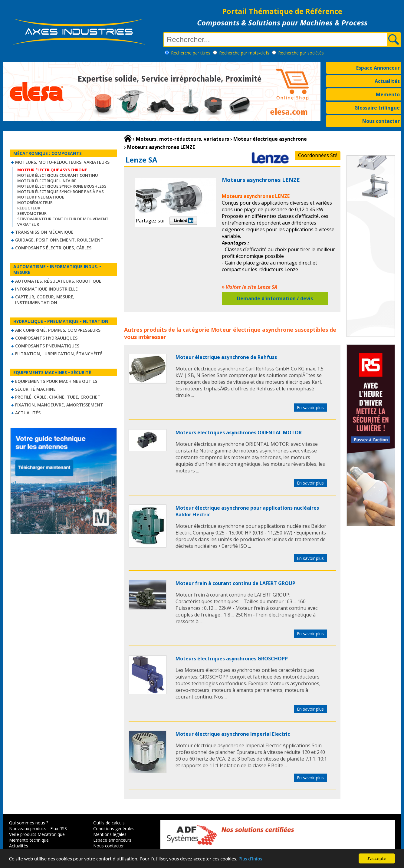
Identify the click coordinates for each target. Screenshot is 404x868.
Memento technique (29, 840)
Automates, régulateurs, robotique (58, 281)
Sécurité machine (35, 389)
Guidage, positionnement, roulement (59, 240)
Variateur (28, 224)
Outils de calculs (109, 823)
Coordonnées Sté (318, 155)
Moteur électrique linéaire (47, 181)
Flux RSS (59, 829)
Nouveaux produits (28, 829)
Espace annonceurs (112, 840)
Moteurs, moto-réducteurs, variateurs (62, 162)
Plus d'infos (250, 859)
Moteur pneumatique (41, 197)
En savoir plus (310, 408)
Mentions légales (110, 834)
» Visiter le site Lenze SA (250, 287)
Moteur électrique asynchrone (252, 330)
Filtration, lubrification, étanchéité (59, 354)
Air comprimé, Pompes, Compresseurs (58, 330)
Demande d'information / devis (275, 298)
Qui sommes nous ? (29, 823)
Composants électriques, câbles (53, 248)
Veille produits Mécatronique (37, 834)
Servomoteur (32, 213)
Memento (388, 94)
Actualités (387, 81)
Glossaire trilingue (377, 108)
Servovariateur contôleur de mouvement (63, 219)
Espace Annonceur (378, 68)
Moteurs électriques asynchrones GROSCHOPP (232, 659)
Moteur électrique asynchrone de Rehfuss (226, 357)
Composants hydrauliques (46, 338)
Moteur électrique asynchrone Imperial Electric (233, 734)
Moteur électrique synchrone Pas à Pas (61, 192)
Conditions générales (114, 829)
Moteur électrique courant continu (58, 175)
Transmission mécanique (44, 232)
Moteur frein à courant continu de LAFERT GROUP (235, 583)
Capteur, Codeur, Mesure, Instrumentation (45, 300)
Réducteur (29, 208)
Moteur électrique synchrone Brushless (62, 186)
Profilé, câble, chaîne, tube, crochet (58, 397)
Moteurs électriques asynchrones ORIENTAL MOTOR (239, 432)
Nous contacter (381, 121)
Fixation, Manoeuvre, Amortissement (59, 405)
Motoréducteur (35, 202)
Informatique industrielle (46, 289)
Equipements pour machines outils (56, 381)
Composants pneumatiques (47, 346)
